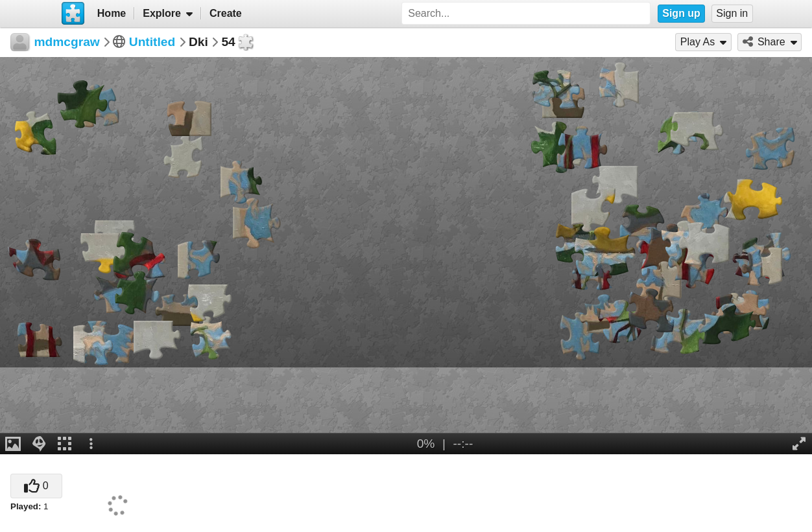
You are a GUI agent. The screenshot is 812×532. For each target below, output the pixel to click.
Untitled (152, 42)
